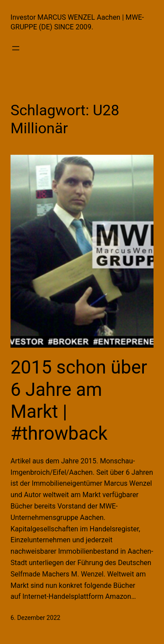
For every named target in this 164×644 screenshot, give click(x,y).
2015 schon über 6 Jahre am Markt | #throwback (79, 400)
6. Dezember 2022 (35, 618)
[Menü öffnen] (16, 48)
